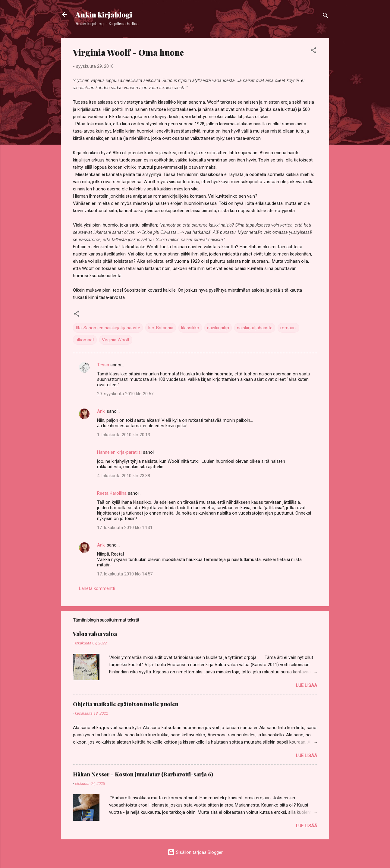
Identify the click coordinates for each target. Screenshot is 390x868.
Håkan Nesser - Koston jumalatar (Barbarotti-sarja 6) (143, 774)
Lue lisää (307, 685)
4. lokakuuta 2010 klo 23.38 (124, 476)
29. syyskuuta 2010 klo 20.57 (125, 394)
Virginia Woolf (116, 340)
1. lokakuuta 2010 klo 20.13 (124, 435)
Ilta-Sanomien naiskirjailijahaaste (108, 328)
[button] (313, 51)
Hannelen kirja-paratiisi (119, 452)
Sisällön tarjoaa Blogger (195, 852)
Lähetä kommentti (97, 588)
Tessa (103, 365)
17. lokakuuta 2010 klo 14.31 (125, 528)
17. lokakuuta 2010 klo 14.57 (125, 574)
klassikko (190, 328)
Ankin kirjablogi (104, 14)
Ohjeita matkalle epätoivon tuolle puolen (126, 704)
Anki (101, 411)
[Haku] (326, 16)
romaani (288, 328)
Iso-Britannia (161, 328)
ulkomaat (85, 340)
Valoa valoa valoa (95, 634)
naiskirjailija (218, 328)
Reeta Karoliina (112, 493)
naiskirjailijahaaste (255, 328)
